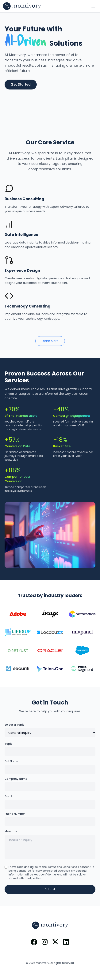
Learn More (50, 341)
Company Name (16, 779)
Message (11, 831)
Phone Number (15, 814)
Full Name (11, 761)
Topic (8, 744)
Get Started (21, 84)
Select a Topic (14, 725)
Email (8, 796)
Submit (50, 889)
